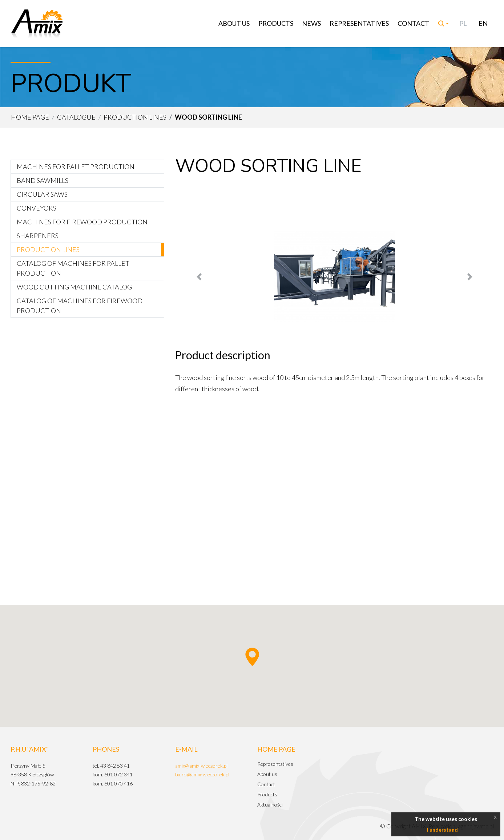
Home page (30, 117)
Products (276, 23)
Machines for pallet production (76, 167)
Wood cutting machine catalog (74, 287)
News (311, 23)
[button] (199, 277)
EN (483, 23)
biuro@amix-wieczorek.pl (202, 774)
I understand (442, 830)
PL (463, 23)
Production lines (135, 117)
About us (234, 23)
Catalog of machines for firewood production (80, 306)
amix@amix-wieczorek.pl (201, 766)
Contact (413, 23)
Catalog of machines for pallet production (73, 268)
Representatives (359, 23)
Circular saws (42, 194)
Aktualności (270, 805)
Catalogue (76, 117)
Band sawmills (43, 180)
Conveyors (37, 208)
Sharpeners (38, 236)
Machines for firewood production (82, 222)
